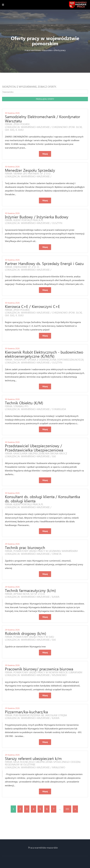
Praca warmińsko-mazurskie (38, 50)
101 (67, 809)
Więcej (45, 154)
